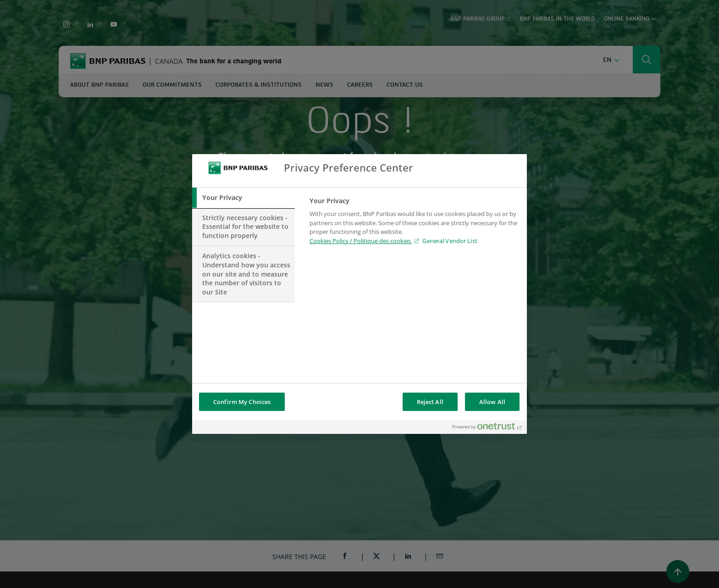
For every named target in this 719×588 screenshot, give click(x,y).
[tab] (243, 198)
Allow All (492, 402)
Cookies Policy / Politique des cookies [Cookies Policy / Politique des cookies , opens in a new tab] (361, 241)
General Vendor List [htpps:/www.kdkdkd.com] (450, 241)
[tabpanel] (414, 223)
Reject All (430, 402)
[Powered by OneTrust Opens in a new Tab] (487, 428)
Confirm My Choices (242, 402)
